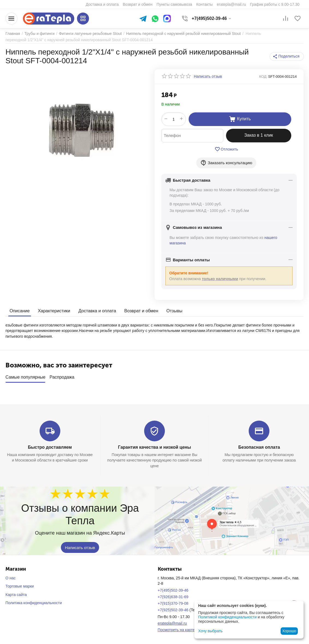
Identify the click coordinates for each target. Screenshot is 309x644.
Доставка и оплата (97, 311)
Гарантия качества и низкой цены (154, 447)
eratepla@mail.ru (172, 623)
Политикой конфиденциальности (227, 617)
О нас (11, 578)
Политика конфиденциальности (34, 603)
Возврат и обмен (141, 311)
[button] (287, 56)
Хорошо (289, 631)
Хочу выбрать (210, 631)
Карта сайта (16, 595)
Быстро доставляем (50, 447)
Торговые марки (20, 586)
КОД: (263, 77)
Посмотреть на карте (176, 630)
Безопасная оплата (259, 447)
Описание (20, 311)
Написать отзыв (80, 547)
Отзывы (175, 311)
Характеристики (54, 311)
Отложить (226, 149)
